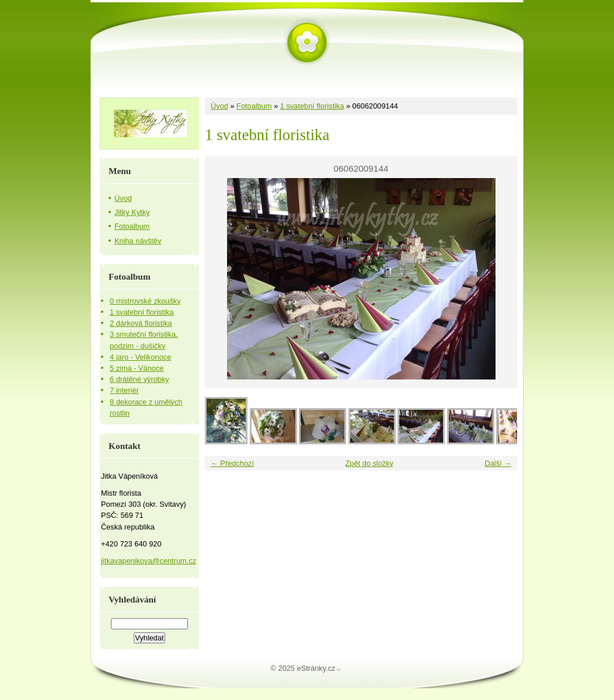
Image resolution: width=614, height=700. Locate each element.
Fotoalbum (254, 106)
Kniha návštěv (138, 241)
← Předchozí (232, 463)
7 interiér (124, 390)
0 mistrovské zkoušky (145, 301)
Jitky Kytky (132, 212)
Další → (498, 463)
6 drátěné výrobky (139, 379)
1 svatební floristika (312, 106)
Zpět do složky (369, 463)
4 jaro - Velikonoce (140, 357)
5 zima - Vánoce (137, 368)
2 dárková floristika (141, 323)
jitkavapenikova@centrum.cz (149, 561)
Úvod (219, 106)
